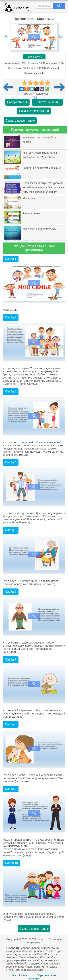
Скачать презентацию (20, 121)
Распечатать (34, 57)
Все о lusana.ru (21, 975)
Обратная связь (47, 975)
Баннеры (34, 978)
